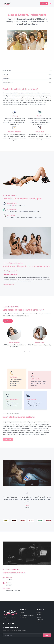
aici (13, 206)
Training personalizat (11, 271)
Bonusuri (39, 615)
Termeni (39, 617)
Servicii (38, 622)
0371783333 (9, 580)
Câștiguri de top (9, 284)
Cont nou (44, 3)
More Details (8, 439)
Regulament (40, 619)
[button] (25, 351)
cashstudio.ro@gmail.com (13, 591)
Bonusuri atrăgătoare (11, 274)
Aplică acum (8, 321)
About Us (39, 612)
